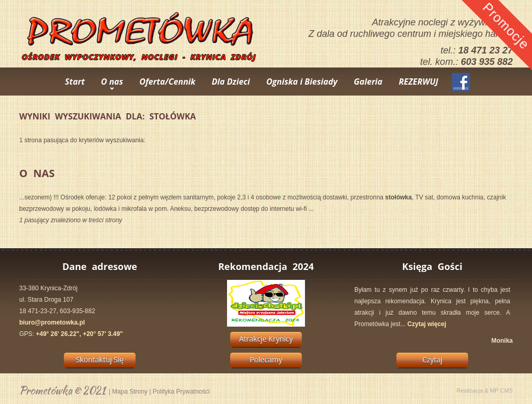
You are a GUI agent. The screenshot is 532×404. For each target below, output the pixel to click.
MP (494, 390)
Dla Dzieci (231, 82)
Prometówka (46, 390)
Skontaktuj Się (100, 360)
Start (75, 82)
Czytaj (433, 360)
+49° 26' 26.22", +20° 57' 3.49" (79, 334)
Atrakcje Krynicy (266, 339)
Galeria (368, 82)
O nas (112, 82)
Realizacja (470, 390)
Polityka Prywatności (181, 392)
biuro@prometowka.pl (52, 322)
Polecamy (266, 360)
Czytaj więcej (427, 324)
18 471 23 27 (486, 50)
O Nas (37, 173)
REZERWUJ (418, 82)
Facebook (461, 82)
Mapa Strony (130, 392)
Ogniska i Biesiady (302, 82)
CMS (507, 390)
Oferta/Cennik (167, 82)
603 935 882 (487, 62)
